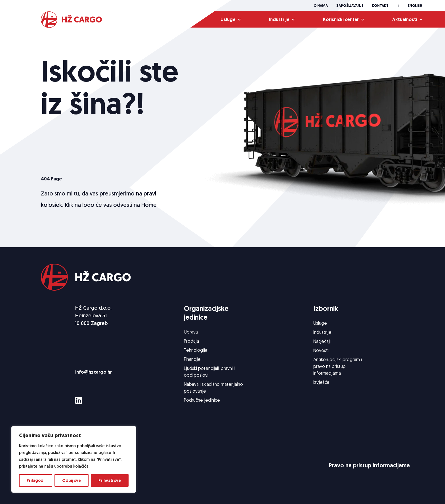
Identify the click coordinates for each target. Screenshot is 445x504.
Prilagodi (36, 480)
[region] (74, 459)
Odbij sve (72, 480)
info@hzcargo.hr (94, 372)
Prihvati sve (110, 480)
